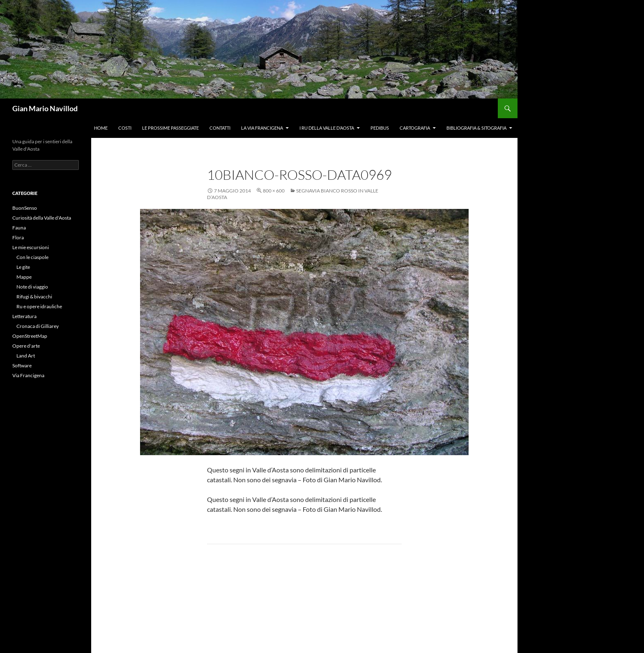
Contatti (220, 128)
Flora (18, 237)
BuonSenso (25, 208)
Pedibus (380, 128)
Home (101, 128)
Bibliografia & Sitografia (476, 128)
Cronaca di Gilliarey (38, 326)
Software (22, 365)
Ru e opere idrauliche (39, 306)
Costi (125, 128)
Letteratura (24, 316)
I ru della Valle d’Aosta (327, 128)
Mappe (24, 277)
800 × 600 (274, 191)
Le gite (23, 267)
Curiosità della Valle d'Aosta (42, 218)
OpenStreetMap (30, 336)
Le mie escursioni (31, 247)
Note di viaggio (32, 287)
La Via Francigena (262, 128)
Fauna (19, 228)
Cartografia (415, 128)
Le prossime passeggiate (170, 128)
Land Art (26, 356)
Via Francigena (28, 375)
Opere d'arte (26, 346)
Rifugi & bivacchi (34, 297)
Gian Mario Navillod (45, 108)
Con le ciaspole (32, 257)
